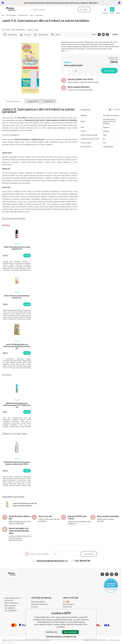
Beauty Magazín (68, 604)
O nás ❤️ (66, 602)
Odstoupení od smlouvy (39, 604)
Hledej (85, 10)
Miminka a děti (23, 15)
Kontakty (34, 607)
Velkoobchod (67, 607)
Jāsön (36, 30)
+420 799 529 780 (82, 561)
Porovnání (27, 35)
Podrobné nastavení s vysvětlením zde (61, 636)
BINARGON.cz (104, 640)
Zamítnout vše (52, 632)
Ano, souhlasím (70, 632)
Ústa (31, 15)
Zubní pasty (39, 15)
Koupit (27, 256)
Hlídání (58, 35)
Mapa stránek (115, 640)
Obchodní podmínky (38, 602)
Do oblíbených (12, 35)
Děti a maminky (11, 15)
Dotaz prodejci (43, 35)
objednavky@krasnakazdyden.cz (52, 561)
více (68, 51)
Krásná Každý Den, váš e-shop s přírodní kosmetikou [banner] (12, 9)
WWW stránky (89, 640)
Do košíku (109, 71)
